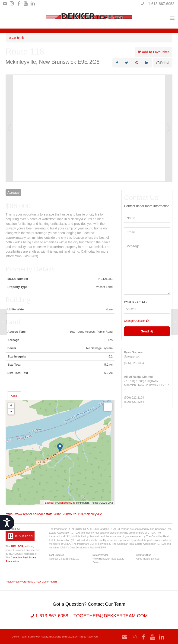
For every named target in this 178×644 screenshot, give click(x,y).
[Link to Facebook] (19, 3)
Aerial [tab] (14, 396)
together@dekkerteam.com (111, 616)
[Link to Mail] (5, 3)
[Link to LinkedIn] (33, 3)
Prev (9, 128)
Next (169, 128)
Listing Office (144, 555)
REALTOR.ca (19, 546)
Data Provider (100, 555)
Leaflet (49, 503)
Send (147, 331)
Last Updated (57, 555)
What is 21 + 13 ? (136, 302)
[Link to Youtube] (26, 3)
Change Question (136, 321)
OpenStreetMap (67, 503)
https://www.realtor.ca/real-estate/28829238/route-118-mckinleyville (54, 514)
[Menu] (172, 18)
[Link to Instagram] (12, 3)
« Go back (16, 38)
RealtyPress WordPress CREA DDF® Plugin (31, 582)
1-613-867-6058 (49, 616)
